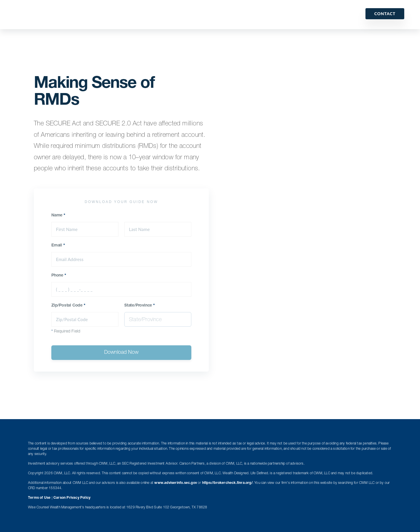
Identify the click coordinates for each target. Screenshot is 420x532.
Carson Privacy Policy (72, 498)
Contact (385, 14)
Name (58, 216)
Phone (59, 276)
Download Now (121, 353)
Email (58, 246)
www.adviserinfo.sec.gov (176, 483)
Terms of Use (39, 498)
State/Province (140, 306)
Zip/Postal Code (68, 306)
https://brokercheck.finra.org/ (227, 483)
